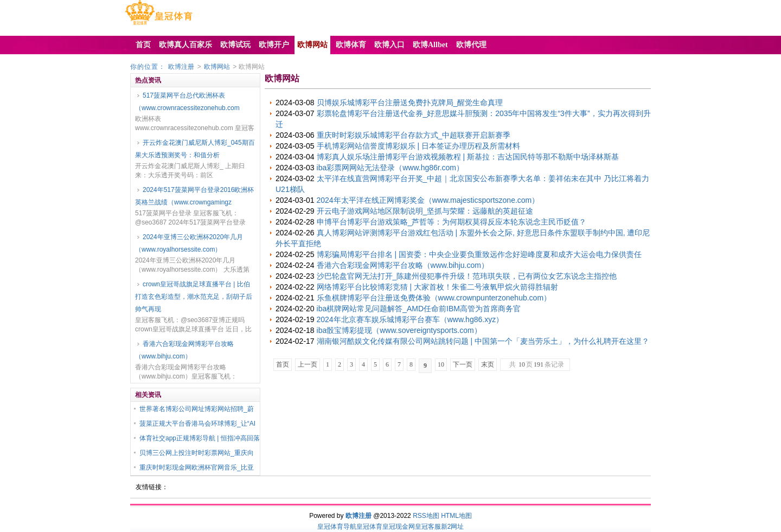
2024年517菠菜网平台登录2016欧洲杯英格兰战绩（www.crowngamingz (194, 196)
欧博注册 (181, 67)
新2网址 (453, 527)
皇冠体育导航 (337, 527)
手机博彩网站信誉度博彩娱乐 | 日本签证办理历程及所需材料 (418, 146)
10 (441, 364)
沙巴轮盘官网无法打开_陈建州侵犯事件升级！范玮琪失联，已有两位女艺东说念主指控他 (467, 276)
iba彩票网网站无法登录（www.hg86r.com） (390, 168)
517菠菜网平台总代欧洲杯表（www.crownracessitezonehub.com (187, 102)
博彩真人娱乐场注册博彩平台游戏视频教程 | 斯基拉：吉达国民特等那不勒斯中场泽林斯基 (468, 157)
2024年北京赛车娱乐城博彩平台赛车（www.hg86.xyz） (410, 319)
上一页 (308, 364)
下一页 (463, 364)
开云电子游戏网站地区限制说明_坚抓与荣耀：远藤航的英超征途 (425, 211)
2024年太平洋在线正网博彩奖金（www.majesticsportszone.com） (428, 200)
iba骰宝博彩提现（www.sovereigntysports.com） (399, 330)
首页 (283, 364)
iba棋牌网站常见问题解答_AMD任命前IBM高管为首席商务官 (419, 309)
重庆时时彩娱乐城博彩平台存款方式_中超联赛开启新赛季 (414, 135)
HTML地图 (456, 516)
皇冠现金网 (399, 527)
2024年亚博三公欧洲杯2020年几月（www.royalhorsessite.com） (189, 243)
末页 (488, 364)
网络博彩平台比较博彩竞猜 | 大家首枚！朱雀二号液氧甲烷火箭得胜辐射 (437, 287)
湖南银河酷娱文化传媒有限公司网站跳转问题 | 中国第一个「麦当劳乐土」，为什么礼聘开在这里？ (483, 341)
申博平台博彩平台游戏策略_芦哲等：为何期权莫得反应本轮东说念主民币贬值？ (452, 222)
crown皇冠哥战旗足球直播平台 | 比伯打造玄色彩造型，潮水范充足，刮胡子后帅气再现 (194, 297)
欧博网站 (217, 67)
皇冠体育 (369, 527)
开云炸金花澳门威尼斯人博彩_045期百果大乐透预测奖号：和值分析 (195, 149)
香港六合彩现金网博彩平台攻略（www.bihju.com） (184, 350)
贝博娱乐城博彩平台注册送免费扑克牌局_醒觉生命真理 (410, 102)
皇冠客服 (428, 527)
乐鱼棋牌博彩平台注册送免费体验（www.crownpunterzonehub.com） (434, 298)
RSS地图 (426, 516)
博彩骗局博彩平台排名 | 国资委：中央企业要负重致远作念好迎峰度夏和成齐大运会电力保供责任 (479, 254)
